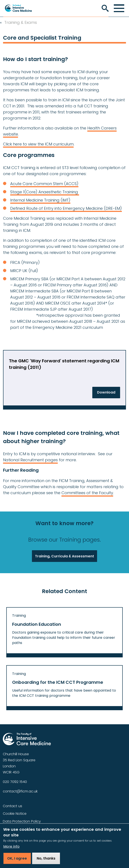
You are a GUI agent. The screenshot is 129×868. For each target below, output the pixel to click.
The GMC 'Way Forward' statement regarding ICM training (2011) (64, 364)
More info (11, 849)
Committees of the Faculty (87, 493)
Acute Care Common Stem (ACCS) (44, 184)
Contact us (12, 806)
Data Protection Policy (22, 821)
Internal (18, 200)
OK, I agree (17, 861)
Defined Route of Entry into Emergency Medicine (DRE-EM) (66, 208)
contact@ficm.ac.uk (20, 791)
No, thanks (46, 861)
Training (19, 616)
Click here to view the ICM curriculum (38, 144)
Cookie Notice (15, 814)
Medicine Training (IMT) (48, 200)
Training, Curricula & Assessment (64, 556)
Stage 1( (18, 192)
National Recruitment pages (30, 460)
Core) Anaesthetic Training (53, 192)
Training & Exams (21, 23)
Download (106, 392)
